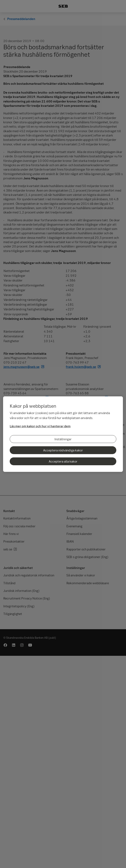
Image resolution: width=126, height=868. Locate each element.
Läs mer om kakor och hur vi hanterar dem (40, 426)
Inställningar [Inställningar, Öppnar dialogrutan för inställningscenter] (63, 439)
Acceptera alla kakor (63, 461)
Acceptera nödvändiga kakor (63, 450)
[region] (63, 434)
